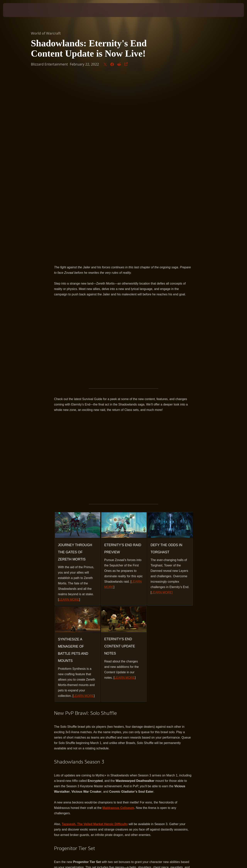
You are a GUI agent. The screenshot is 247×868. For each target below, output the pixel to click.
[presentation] (15, 10)
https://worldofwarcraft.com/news (108, 728)
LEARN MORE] (162, 410)
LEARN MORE (69, 418)
